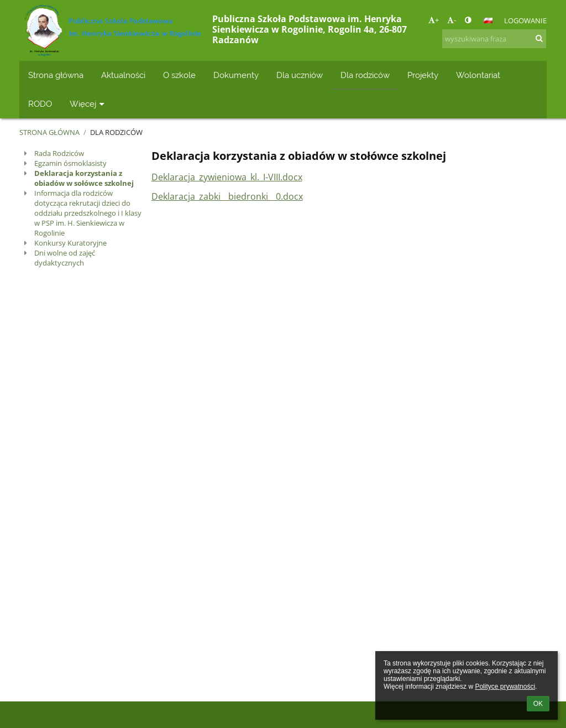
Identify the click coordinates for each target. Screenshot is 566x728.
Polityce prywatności (505, 687)
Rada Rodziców (59, 153)
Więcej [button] (88, 104)
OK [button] (538, 704)
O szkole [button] (179, 75)
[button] (488, 20)
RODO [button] (40, 104)
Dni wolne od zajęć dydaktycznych (65, 258)
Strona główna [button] (56, 75)
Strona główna (49, 132)
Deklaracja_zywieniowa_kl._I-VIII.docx (227, 177)
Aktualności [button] (123, 75)
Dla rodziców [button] (365, 75)
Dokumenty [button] (236, 75)
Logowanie (525, 20)
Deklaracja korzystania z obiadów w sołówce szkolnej (84, 178)
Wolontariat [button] (478, 75)
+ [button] (434, 20)
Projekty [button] (423, 75)
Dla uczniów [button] (300, 75)
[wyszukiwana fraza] (494, 39)
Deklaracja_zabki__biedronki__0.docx (227, 196)
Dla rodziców (116, 132)
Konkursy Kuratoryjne (70, 243)
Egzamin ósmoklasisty (70, 163)
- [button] (452, 20)
